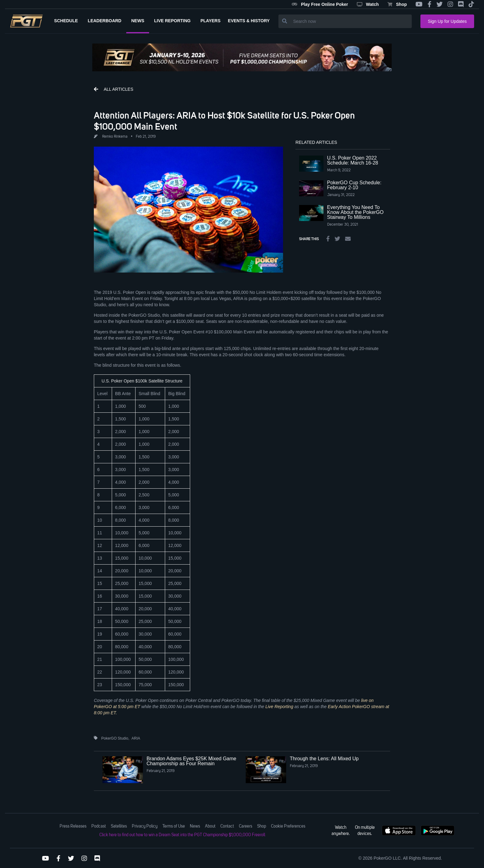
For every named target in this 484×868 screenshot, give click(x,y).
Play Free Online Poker (320, 4)
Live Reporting (279, 707)
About (210, 826)
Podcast (99, 826)
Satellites (119, 826)
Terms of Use (174, 826)
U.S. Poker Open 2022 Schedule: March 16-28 (353, 160)
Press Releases (73, 826)
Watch (368, 4)
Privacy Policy (145, 826)
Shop (397, 4)
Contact (227, 826)
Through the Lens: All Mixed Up (324, 759)
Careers (246, 826)
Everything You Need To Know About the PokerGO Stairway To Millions (355, 212)
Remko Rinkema (115, 137)
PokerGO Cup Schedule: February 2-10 (354, 185)
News (195, 826)
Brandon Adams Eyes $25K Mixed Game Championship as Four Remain (192, 761)
